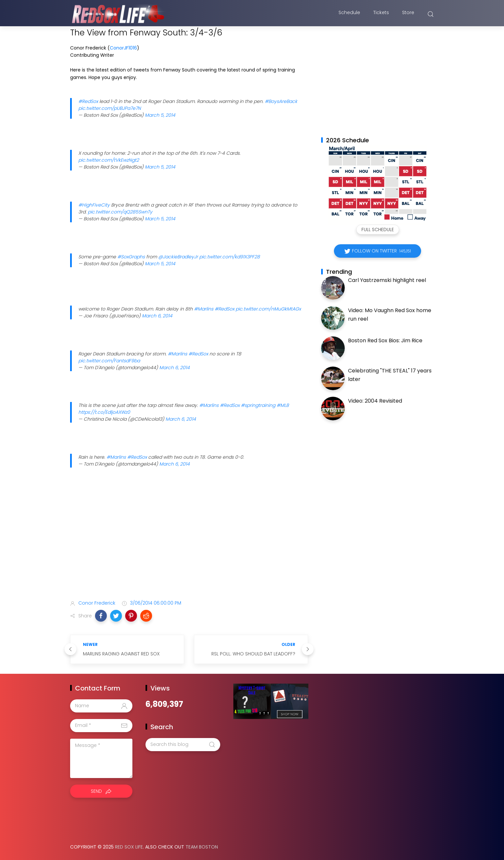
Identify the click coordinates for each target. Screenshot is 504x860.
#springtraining (258, 405)
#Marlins (204, 309)
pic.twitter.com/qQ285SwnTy (120, 212)
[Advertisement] (189, 543)
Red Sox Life (129, 847)
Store (408, 14)
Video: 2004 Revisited (375, 401)
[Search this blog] (183, 745)
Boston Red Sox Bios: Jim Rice (385, 340)
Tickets (381, 14)
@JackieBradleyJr (178, 257)
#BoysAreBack (281, 101)
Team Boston (202, 847)
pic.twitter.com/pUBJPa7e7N (110, 108)
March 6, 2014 (157, 316)
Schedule (349, 14)
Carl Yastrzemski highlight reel (387, 280)
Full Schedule (378, 230)
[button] (101, 616)
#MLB (283, 405)
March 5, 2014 (160, 115)
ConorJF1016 (123, 48)
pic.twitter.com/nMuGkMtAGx (268, 309)
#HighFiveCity (94, 205)
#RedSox (88, 101)
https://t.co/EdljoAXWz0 (104, 412)
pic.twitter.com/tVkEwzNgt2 (109, 160)
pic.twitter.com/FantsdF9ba (109, 361)
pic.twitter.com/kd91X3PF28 (230, 257)
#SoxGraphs (131, 257)
